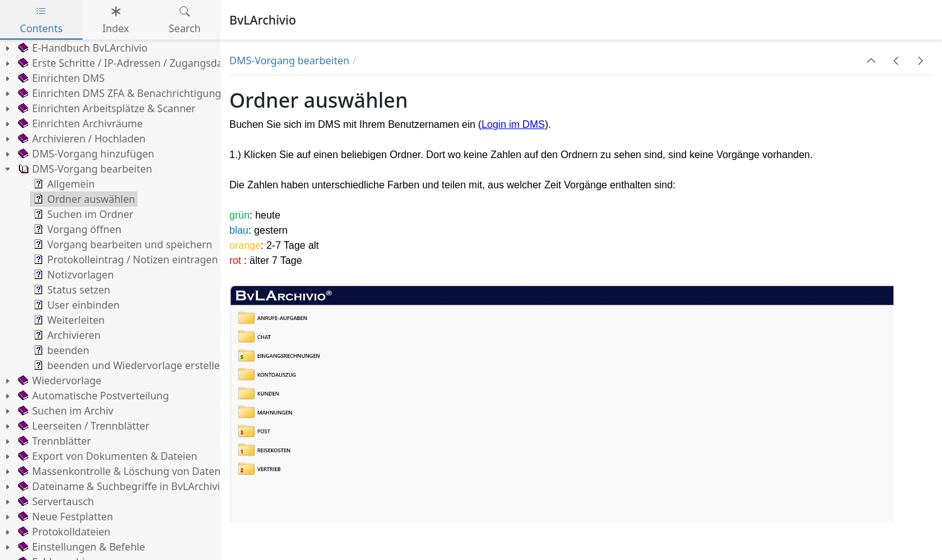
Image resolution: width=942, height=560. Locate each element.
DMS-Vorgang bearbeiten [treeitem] (84, 169)
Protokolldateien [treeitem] (63, 532)
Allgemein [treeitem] (63, 184)
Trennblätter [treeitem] (53, 441)
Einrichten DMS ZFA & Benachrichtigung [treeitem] (118, 93)
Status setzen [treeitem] (71, 290)
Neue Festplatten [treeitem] (64, 517)
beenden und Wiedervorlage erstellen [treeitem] (129, 365)
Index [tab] (115, 20)
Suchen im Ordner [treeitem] (82, 214)
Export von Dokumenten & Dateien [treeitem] (106, 456)
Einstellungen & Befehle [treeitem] (80, 547)
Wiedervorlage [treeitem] (59, 380)
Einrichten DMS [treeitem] (60, 78)
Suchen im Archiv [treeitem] (65, 411)
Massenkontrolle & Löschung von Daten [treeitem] (118, 471)
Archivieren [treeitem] (66, 335)
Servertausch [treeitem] (55, 501)
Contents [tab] (42, 20)
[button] (871, 60)
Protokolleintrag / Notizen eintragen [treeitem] (124, 260)
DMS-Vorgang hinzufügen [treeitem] (85, 154)
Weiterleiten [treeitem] (68, 320)
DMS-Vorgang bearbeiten (289, 60)
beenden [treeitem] (60, 350)
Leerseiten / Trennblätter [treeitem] (83, 426)
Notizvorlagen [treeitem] (72, 275)
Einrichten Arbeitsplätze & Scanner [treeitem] (106, 108)
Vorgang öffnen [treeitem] (76, 229)
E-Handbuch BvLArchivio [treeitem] (82, 48)
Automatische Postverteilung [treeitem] (92, 396)
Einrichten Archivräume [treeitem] (79, 123)
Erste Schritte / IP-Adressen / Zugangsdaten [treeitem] (127, 63)
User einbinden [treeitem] (75, 305)
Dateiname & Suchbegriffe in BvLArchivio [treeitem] (121, 486)
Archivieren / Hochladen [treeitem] (81, 139)
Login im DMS (513, 124)
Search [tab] (185, 20)
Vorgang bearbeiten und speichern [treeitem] (122, 244)
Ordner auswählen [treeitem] (83, 199)
